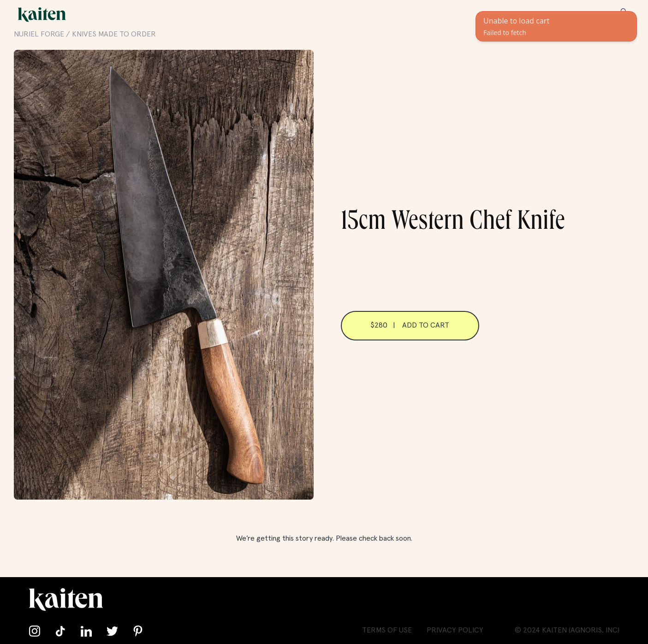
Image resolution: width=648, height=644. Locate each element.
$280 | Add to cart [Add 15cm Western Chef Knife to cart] (410, 325)
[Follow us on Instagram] (35, 631)
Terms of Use (387, 630)
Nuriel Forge (39, 34)
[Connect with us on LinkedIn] (86, 631)
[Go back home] (42, 15)
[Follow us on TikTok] (60, 631)
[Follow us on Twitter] (112, 631)
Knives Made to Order (114, 34)
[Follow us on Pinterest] (138, 631)
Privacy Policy (455, 630)
